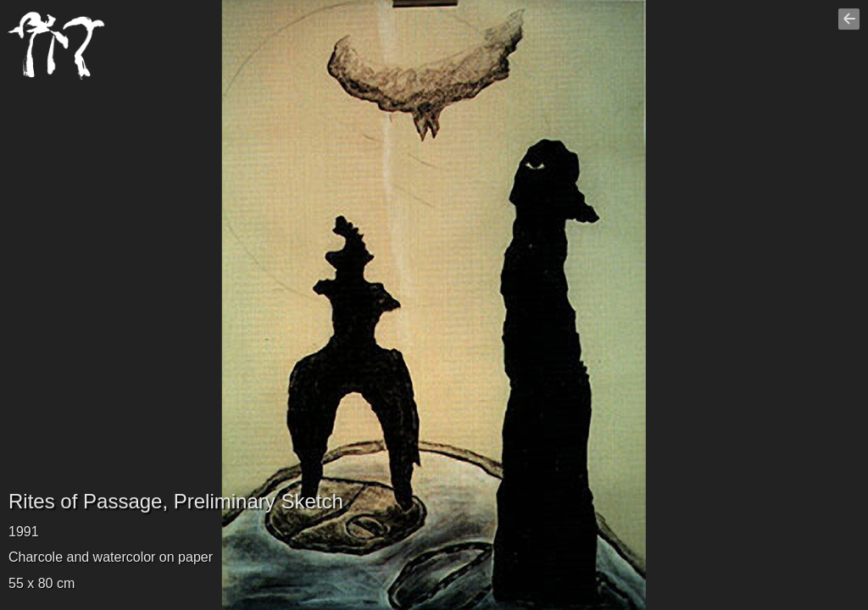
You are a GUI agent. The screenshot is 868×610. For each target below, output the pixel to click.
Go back (851, 26)
